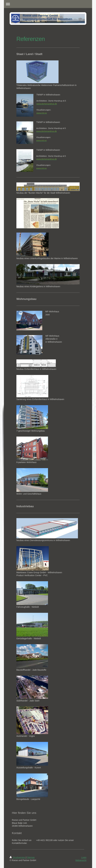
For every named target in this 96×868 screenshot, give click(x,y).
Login (84, 857)
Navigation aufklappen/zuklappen (48, 4)
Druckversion (18, 857)
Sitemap (31, 857)
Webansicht (81, 860)
